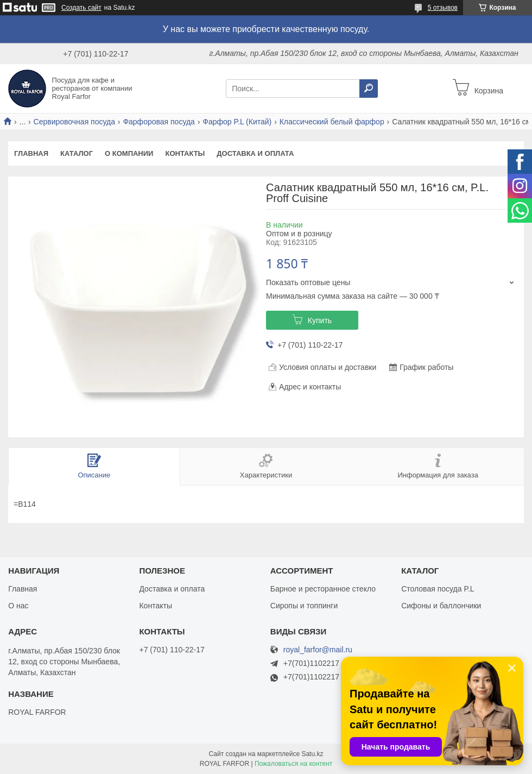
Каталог (77, 153)
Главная (31, 153)
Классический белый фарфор (332, 122)
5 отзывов (443, 8)
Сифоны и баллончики (441, 606)
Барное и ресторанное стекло (323, 589)
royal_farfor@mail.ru (318, 650)
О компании (129, 153)
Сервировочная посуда (74, 122)
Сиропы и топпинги (304, 606)
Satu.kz (312, 754)
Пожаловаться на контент (293, 764)
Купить (320, 320)
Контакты (185, 153)
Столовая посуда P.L (438, 589)
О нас (18, 606)
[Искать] (369, 89)
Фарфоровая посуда (159, 122)
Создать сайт (81, 8)
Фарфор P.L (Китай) (237, 122)
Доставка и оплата (255, 153)
